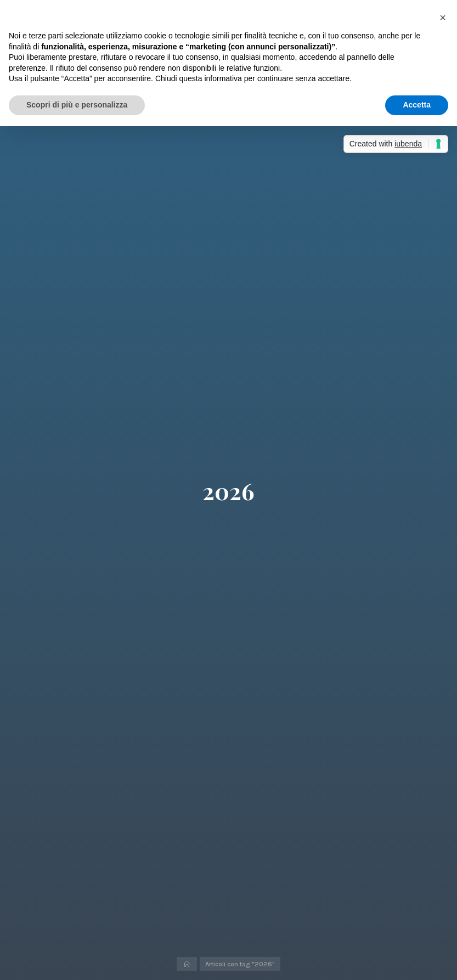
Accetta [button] (417, 105)
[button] (443, 18)
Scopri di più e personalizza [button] (77, 105)
